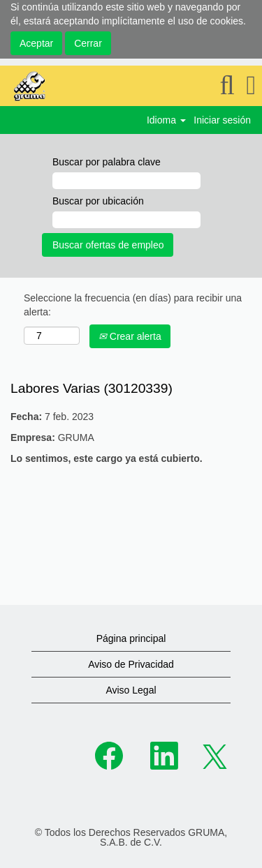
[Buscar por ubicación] (126, 220)
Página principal (131, 638)
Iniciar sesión (222, 120)
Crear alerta (130, 336)
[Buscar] (227, 85)
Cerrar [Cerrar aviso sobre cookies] (88, 43)
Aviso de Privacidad (131, 664)
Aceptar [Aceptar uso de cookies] (36, 43)
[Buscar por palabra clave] (126, 181)
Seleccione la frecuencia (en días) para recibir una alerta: (133, 305)
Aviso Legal (131, 690)
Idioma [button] (166, 120)
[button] (251, 85)
